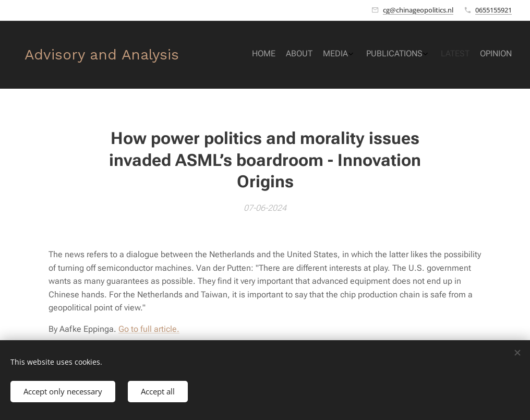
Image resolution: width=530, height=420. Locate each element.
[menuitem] (445, 55)
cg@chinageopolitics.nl (418, 10)
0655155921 (493, 10)
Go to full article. (149, 329)
